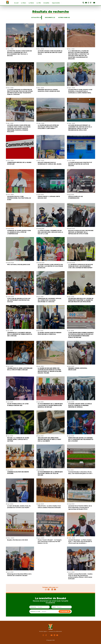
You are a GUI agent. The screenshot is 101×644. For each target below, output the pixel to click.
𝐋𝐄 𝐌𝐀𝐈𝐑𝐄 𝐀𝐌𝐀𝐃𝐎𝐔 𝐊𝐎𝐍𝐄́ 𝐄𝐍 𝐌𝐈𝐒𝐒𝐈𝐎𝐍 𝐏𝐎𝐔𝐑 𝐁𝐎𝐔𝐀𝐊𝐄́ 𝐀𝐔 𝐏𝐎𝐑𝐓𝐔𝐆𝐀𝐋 (50, 333)
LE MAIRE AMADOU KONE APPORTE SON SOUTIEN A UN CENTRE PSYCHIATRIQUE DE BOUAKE (50, 266)
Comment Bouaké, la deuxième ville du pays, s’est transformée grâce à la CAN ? (81, 473)
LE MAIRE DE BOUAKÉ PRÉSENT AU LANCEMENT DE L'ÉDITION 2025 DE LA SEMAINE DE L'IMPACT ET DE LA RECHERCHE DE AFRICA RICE (80, 128)
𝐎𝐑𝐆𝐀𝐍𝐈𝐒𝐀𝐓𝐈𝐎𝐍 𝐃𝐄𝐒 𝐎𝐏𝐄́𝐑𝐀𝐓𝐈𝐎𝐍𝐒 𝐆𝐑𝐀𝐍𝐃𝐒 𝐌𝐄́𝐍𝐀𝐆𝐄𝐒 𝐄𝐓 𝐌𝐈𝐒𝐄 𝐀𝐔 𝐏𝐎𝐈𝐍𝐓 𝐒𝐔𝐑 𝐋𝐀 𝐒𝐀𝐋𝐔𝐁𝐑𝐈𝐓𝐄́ (50, 439)
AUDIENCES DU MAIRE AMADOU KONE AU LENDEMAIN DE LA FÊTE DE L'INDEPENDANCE (19, 232)
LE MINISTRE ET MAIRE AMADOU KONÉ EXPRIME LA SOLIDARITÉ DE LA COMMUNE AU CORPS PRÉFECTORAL (81, 91)
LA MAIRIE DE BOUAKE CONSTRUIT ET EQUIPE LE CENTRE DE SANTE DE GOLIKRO (80, 164)
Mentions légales (43, 631)
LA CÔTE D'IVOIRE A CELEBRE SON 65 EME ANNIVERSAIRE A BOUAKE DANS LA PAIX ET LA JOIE (51, 232)
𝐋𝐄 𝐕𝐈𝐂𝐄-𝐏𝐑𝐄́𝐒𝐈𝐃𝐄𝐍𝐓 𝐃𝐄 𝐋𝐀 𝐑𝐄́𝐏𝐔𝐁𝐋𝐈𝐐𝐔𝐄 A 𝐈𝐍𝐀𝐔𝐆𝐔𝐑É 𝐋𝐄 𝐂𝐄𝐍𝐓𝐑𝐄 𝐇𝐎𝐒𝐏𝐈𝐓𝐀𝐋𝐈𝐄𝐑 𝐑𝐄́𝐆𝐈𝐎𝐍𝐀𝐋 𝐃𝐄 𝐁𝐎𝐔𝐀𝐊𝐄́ (50, 405)
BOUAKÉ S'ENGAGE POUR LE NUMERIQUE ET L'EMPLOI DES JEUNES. (50, 163)
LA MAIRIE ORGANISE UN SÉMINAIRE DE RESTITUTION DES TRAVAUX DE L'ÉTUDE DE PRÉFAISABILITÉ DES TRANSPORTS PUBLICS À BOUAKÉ (20, 92)
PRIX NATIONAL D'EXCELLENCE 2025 (19, 264)
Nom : (54, 607)
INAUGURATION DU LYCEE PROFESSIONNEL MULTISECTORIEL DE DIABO (19, 198)
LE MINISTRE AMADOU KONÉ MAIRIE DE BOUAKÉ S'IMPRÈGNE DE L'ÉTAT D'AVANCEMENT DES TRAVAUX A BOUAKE (20, 53)
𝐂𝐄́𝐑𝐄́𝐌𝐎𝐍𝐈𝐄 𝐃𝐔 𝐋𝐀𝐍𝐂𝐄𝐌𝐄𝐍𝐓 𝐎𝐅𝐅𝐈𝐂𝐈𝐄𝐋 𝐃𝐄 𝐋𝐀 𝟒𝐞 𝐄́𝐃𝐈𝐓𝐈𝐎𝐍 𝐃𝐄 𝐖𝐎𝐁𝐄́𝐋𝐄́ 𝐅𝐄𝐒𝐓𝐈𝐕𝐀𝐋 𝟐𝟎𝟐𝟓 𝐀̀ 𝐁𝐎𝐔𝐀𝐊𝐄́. (20, 334)
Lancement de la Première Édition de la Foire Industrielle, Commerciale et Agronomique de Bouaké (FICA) (80, 507)
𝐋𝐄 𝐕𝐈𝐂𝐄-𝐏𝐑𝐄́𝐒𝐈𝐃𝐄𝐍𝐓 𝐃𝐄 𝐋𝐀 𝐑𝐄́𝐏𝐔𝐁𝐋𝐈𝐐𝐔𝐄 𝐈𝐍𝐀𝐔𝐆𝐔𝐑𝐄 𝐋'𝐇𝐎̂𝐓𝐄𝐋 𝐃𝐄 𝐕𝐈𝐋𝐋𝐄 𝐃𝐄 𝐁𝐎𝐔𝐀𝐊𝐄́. (50, 473)
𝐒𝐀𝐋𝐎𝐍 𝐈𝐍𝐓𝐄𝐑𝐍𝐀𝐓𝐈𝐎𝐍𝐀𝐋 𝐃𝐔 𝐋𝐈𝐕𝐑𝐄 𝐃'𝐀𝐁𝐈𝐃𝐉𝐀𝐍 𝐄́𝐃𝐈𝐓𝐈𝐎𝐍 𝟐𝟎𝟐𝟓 (18, 405)
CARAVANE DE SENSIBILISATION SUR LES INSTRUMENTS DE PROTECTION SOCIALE (19, 300)
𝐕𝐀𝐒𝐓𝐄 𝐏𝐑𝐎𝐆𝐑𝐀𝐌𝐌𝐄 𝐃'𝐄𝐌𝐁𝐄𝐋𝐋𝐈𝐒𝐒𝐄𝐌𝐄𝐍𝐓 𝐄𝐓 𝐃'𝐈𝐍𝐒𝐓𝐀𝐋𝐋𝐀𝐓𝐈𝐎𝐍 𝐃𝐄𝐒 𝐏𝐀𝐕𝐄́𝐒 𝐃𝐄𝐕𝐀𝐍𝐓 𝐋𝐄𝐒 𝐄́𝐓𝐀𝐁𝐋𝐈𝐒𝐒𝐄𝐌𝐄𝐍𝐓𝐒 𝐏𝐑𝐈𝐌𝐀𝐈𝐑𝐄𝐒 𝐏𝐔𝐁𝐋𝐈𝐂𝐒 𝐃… (81, 335)
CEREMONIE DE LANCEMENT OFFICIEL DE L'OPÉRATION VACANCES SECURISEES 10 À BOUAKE (50, 300)
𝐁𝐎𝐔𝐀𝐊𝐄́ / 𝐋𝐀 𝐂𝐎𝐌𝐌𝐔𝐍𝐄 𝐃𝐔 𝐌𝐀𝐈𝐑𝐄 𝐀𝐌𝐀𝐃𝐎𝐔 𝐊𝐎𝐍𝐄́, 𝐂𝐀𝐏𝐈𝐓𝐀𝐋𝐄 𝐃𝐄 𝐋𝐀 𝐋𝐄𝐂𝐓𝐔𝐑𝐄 (18, 439)
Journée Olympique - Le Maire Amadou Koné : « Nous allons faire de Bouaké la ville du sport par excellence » (80, 541)
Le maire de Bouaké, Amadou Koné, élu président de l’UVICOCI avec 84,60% (19, 507)
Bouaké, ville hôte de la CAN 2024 (18, 540)
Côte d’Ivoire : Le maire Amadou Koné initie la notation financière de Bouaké (49, 507)
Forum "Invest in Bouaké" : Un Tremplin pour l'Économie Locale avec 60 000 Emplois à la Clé (50, 541)
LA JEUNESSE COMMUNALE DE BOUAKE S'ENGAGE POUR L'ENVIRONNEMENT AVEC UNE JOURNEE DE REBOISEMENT (81, 266)
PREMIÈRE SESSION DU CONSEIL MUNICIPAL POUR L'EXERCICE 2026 (49, 90)
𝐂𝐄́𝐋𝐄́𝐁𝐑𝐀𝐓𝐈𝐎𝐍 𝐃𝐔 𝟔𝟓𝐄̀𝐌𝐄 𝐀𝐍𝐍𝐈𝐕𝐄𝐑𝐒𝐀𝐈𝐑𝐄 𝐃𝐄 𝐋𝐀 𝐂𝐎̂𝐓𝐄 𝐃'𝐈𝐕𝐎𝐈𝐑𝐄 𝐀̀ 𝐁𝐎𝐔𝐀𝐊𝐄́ (20, 369)
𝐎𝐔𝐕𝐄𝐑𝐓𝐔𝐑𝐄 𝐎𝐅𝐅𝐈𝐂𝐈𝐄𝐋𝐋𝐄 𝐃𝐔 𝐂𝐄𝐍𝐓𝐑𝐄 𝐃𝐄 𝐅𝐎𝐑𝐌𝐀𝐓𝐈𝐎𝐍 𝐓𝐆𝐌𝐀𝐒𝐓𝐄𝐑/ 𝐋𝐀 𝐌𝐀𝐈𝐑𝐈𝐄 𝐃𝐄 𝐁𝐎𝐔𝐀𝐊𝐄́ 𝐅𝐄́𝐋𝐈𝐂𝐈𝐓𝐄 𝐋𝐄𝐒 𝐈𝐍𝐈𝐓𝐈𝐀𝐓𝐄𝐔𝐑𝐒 (81, 300)
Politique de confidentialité (56, 631)
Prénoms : (33, 607)
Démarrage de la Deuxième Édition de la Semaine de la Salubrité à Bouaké (20, 575)
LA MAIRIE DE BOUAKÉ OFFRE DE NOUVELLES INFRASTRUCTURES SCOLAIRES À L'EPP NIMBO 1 (48, 127)
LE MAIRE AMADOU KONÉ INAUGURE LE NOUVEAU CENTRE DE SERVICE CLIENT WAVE (50, 52)
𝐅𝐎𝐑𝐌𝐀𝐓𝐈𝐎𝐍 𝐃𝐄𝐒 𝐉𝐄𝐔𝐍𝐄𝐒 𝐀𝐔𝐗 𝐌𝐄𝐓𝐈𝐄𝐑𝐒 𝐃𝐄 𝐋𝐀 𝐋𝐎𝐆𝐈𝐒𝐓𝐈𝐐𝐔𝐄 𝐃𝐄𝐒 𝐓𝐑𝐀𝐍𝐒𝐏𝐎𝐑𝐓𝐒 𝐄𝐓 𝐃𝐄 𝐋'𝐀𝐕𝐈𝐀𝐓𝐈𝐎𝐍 (81, 439)
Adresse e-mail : (36, 611)
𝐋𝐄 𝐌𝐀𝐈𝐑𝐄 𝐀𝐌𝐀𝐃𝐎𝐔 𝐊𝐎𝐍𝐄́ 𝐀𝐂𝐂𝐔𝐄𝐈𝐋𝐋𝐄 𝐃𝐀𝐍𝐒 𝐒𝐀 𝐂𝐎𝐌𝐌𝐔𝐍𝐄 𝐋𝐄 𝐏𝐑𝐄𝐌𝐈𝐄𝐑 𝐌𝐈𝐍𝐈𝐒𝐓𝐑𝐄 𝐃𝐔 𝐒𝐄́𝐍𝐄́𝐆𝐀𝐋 (80, 405)
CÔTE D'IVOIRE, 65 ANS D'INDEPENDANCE (76, 197)
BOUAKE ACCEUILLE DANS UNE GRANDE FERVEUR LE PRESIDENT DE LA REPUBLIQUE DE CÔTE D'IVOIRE (81, 232)
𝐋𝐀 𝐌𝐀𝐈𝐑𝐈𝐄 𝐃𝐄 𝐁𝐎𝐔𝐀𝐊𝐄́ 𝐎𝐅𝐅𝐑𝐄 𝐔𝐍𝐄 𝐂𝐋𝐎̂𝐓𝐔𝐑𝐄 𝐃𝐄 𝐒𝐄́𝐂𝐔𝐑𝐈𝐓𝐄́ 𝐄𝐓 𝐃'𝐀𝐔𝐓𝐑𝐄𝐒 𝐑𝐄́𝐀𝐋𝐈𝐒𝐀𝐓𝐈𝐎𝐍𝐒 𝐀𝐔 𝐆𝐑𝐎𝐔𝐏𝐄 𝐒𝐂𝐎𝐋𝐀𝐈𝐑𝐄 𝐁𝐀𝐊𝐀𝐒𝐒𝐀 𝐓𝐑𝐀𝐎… (50, 371)
